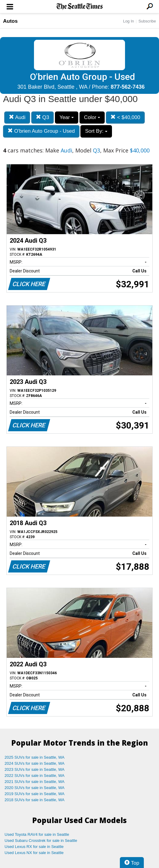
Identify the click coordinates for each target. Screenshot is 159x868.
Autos (10, 21)
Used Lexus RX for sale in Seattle (34, 847)
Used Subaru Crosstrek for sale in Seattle (41, 841)
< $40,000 (125, 117)
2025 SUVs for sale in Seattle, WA (35, 757)
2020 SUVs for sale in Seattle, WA (35, 788)
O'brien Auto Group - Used (41, 131)
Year (67, 117)
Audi (17, 117)
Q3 (42, 117)
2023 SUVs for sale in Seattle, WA (35, 769)
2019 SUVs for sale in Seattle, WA (35, 794)
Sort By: (96, 131)
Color (92, 117)
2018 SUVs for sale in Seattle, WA (35, 800)
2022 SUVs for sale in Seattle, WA (35, 776)
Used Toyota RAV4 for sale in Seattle (37, 834)
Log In (128, 21)
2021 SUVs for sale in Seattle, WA (35, 782)
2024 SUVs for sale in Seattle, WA (35, 763)
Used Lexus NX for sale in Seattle (34, 853)
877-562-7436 (128, 87)
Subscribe (147, 21)
